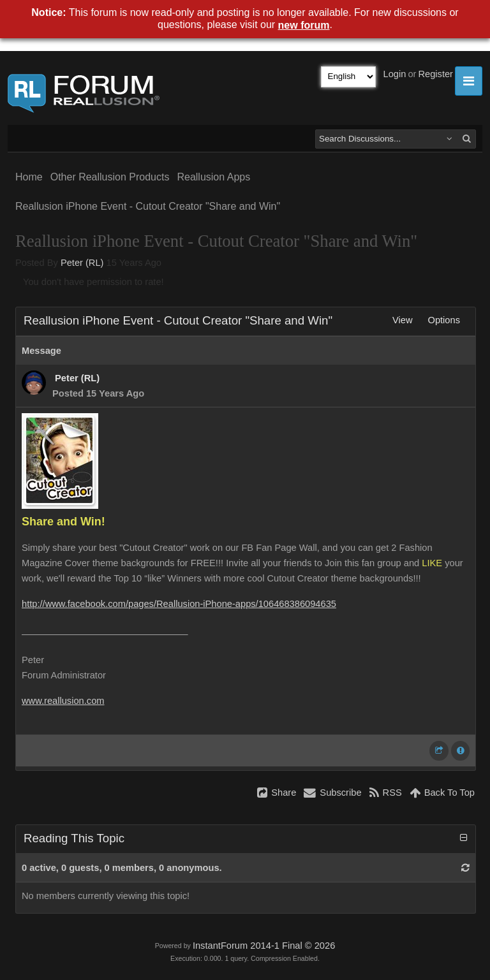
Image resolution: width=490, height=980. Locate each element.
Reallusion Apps (213, 177)
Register (435, 74)
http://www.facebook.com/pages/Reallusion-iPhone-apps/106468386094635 (179, 604)
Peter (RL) (82, 263)
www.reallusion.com (63, 701)
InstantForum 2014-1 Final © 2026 (264, 946)
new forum (304, 25)
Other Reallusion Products (110, 177)
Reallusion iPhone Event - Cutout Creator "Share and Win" (148, 206)
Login (395, 74)
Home (29, 177)
